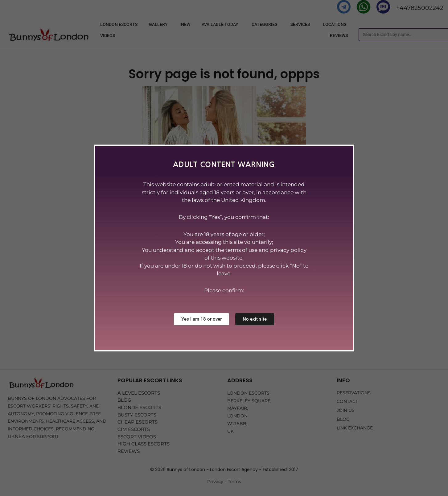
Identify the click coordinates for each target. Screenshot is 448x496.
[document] (224, 248)
